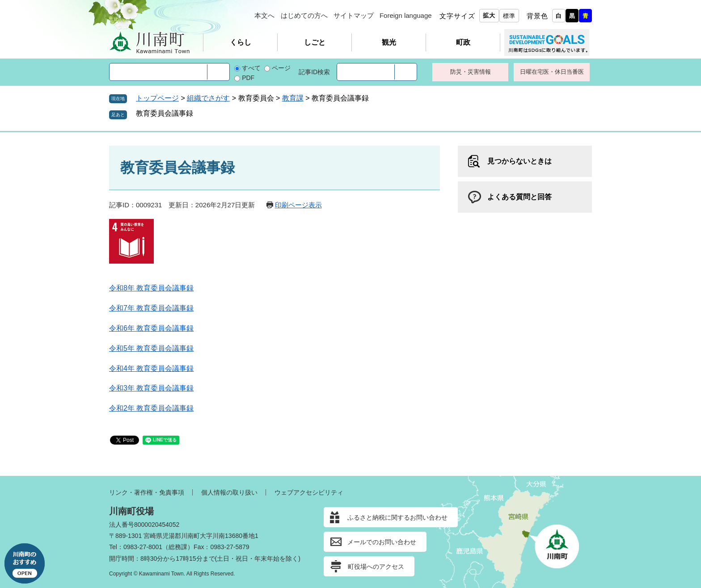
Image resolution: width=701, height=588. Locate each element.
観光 (389, 42)
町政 (463, 42)
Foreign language (406, 15)
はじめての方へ (304, 15)
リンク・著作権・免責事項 (147, 492)
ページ (281, 68)
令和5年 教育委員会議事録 (151, 348)
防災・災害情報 (471, 72)
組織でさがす (208, 98)
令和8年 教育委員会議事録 (151, 288)
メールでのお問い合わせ (382, 542)
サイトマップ (354, 15)
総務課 (178, 547)
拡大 (489, 15)
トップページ (157, 98)
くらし (241, 42)
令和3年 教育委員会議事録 (151, 388)
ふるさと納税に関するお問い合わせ (397, 517)
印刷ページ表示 (298, 205)
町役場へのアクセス (376, 567)
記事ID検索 (314, 72)
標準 (509, 16)
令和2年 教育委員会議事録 (151, 408)
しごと (315, 42)
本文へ (264, 15)
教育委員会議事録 (165, 113)
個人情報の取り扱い (229, 492)
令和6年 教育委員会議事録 (151, 328)
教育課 (293, 98)
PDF (248, 78)
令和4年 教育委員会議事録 (151, 368)
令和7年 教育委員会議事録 (151, 308)
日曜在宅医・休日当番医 (552, 72)
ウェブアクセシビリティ (309, 492)
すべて (251, 68)
